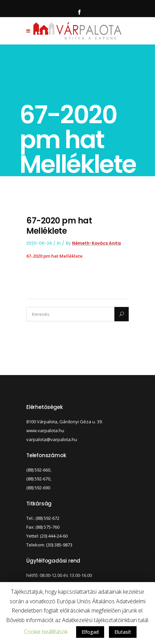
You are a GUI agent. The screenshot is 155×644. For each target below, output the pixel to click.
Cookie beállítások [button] (46, 632)
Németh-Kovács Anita (96, 243)
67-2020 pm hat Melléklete (54, 256)
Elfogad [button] (90, 632)
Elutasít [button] (123, 632)
